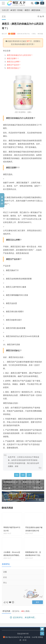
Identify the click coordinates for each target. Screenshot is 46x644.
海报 (23, 475)
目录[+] (2, 200)
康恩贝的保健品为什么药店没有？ (20, 55)
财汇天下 (9, 34)
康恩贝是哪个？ (13, 58)
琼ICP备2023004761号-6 (13, 637)
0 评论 (33, 34)
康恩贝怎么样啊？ (14, 62)
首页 (14, 10)
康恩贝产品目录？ (14, 65)
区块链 (20, 10)
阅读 (17, 475)
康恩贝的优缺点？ (14, 68)
